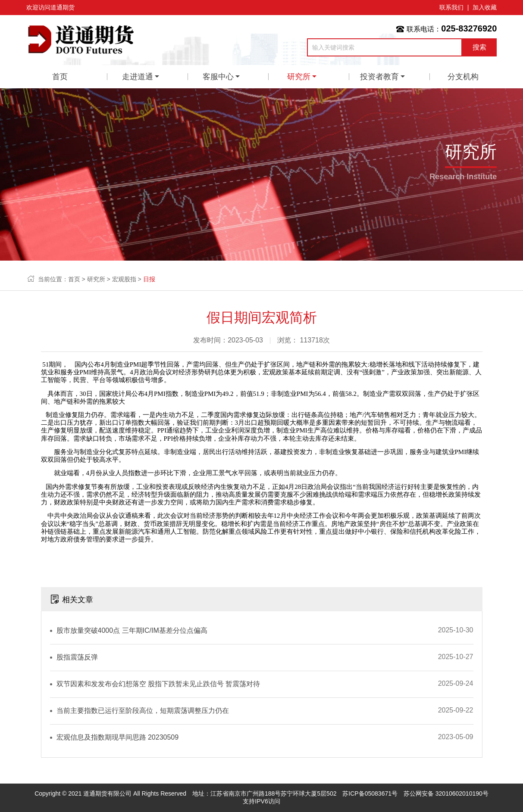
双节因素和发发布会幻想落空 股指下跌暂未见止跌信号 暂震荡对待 (158, 684)
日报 (149, 279)
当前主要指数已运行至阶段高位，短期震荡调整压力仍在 (143, 711)
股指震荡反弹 (77, 657)
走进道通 (138, 77)
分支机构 (463, 77)
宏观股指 (124, 279)
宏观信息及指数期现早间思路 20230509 (118, 737)
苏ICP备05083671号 (370, 793)
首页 (60, 77)
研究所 (299, 77)
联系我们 (451, 7)
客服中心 (218, 77)
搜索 (479, 47)
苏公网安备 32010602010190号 (446, 793)
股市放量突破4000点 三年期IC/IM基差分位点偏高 (132, 630)
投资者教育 (379, 77)
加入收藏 (485, 7)
